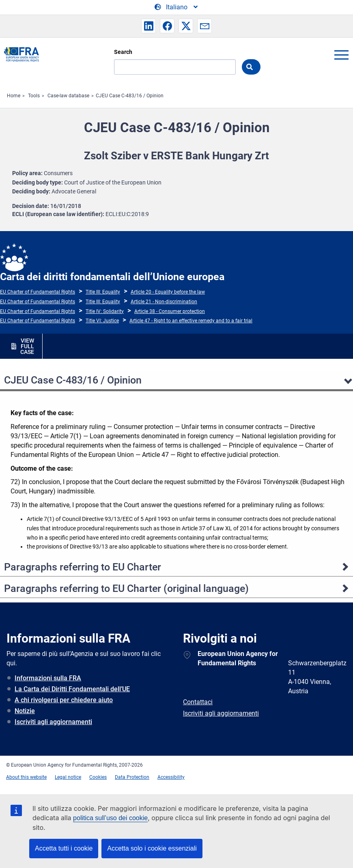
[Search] (175, 67)
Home (14, 96)
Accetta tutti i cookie (64, 848)
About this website (26, 777)
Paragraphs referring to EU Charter (83, 567)
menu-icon (341, 55)
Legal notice (68, 777)
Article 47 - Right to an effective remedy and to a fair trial (191, 321)
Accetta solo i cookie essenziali (152, 848)
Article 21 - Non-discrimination (164, 302)
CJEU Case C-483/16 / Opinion (130, 96)
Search (123, 52)
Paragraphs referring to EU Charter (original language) (126, 588)
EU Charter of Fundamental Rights (38, 292)
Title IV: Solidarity (105, 311)
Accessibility (171, 777)
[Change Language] (177, 7)
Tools (34, 96)
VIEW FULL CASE (27, 346)
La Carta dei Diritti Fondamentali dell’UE (72, 689)
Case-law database (68, 96)
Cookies (98, 777)
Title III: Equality (103, 292)
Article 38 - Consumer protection (170, 311)
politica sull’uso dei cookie (110, 818)
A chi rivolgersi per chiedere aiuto (64, 700)
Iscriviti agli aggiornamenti (53, 722)
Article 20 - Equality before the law (168, 292)
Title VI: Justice (102, 321)
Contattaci (198, 702)
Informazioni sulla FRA (48, 678)
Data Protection (132, 777)
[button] (149, 26)
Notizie (25, 711)
